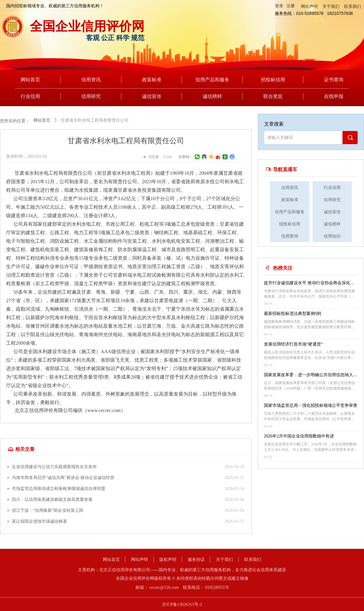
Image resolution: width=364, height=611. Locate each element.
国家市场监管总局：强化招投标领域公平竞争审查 (311, 405)
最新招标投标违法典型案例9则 (293, 314)
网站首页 (42, 120)
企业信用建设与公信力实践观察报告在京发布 (54, 467)
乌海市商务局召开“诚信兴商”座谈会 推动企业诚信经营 (63, 478)
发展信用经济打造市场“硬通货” (293, 344)
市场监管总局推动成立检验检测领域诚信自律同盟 (59, 489)
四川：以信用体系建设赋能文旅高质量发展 (52, 500)
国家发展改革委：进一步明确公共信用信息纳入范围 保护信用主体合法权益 (311, 376)
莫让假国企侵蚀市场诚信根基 (39, 521)
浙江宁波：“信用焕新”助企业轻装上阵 (48, 510)
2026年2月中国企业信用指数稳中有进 (299, 436)
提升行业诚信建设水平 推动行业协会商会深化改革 (309, 284)
